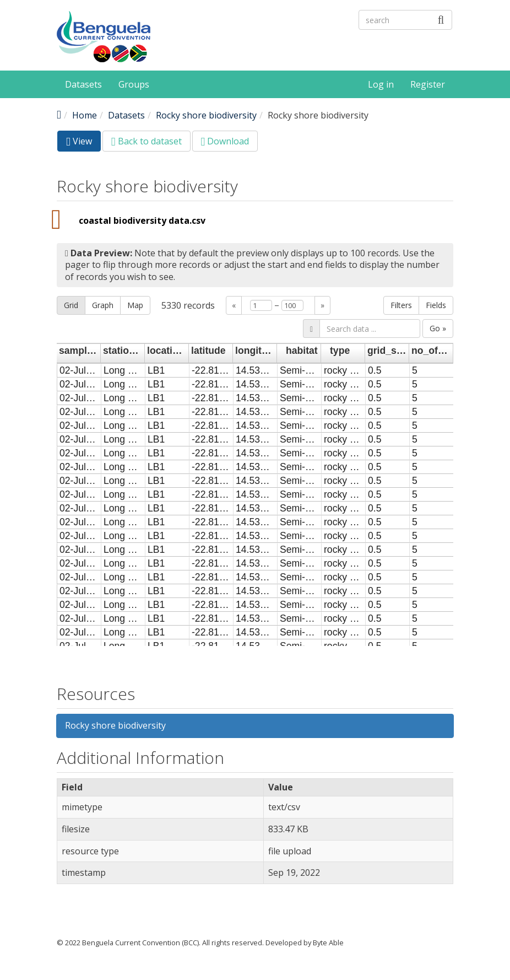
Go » (438, 328)
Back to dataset (147, 141)
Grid (71, 305)
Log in (381, 84)
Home (85, 115)
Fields (436, 305)
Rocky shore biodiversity (206, 115)
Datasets (83, 84)
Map (135, 305)
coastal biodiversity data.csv (142, 220)
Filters (401, 305)
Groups (134, 84)
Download (225, 141)
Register (428, 84)
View (83, 143)
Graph (103, 305)
